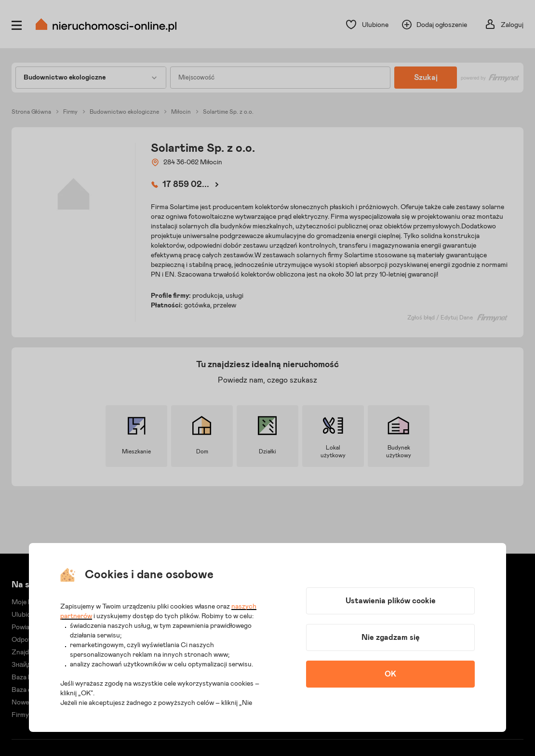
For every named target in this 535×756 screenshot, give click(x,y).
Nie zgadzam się (391, 637)
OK (390, 674)
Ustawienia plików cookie (391, 601)
